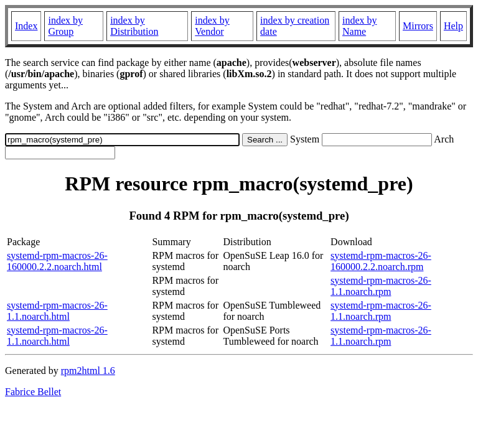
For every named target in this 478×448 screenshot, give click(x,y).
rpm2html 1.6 (88, 371)
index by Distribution (134, 26)
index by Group (65, 26)
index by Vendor (212, 26)
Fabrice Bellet (33, 392)
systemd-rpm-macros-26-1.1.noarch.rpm (381, 286)
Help (453, 26)
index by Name (360, 26)
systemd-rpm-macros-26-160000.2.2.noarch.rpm (381, 261)
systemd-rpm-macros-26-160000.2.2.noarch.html (57, 261)
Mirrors (418, 26)
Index (26, 26)
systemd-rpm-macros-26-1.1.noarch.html (57, 311)
